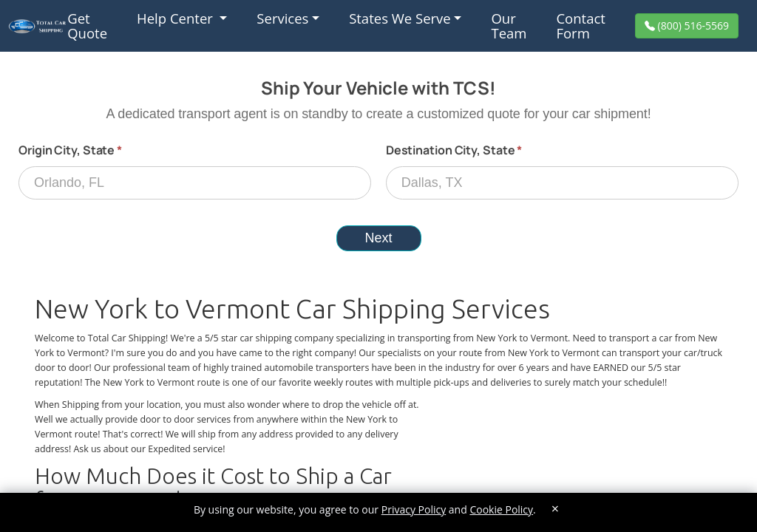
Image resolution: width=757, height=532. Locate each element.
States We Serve (400, 18)
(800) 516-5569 (692, 25)
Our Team (509, 25)
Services (282, 18)
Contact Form (580, 25)
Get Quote (87, 25)
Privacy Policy (414, 509)
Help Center (177, 18)
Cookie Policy (501, 509)
